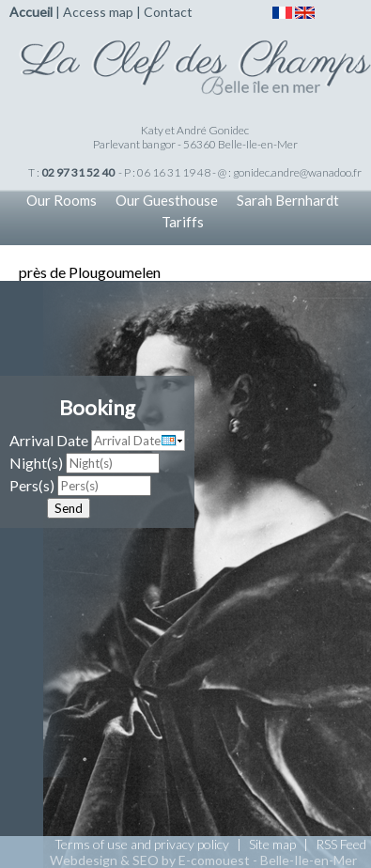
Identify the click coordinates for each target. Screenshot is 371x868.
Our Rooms (62, 200)
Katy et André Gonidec (195, 130)
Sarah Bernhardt (288, 200)
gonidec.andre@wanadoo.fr (297, 172)
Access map (98, 12)
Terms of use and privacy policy (142, 844)
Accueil (31, 12)
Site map (272, 844)
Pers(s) (32, 485)
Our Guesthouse (167, 200)
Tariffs (183, 222)
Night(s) (36, 463)
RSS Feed (341, 844)
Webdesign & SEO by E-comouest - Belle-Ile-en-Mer (203, 860)
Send (69, 508)
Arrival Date (49, 440)
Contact (168, 12)
